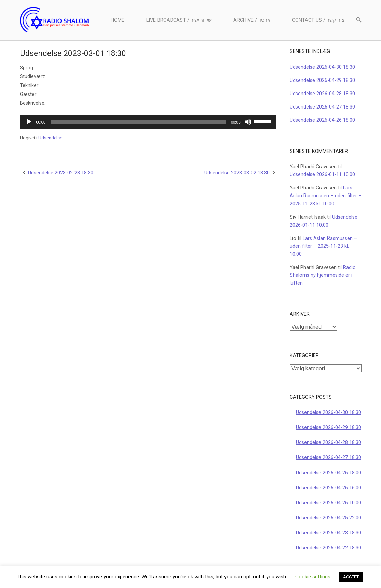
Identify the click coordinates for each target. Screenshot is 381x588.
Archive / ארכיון (252, 20)
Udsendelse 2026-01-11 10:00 (322, 175)
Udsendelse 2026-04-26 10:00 (329, 503)
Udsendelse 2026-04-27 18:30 (322, 107)
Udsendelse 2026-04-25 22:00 (329, 518)
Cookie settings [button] (313, 577)
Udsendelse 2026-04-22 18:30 (329, 548)
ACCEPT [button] (351, 577)
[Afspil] (29, 122)
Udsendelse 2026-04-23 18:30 (329, 533)
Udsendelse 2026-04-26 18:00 (322, 120)
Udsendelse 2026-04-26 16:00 (329, 488)
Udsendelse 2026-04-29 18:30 (322, 80)
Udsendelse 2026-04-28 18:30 (322, 94)
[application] (148, 122)
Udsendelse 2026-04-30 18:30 (322, 67)
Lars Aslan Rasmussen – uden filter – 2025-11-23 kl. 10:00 (326, 196)
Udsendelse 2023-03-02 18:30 (237, 173)
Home (118, 20)
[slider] (138, 122)
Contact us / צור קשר (318, 20)
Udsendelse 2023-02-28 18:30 (61, 173)
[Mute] (248, 122)
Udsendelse (50, 138)
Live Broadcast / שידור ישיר (179, 20)
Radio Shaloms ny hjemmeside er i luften (323, 275)
